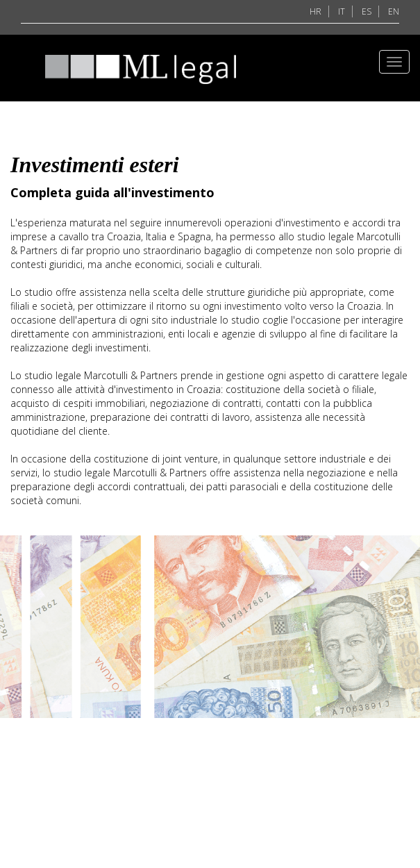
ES (367, 11)
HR (316, 11)
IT (342, 11)
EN (394, 11)
